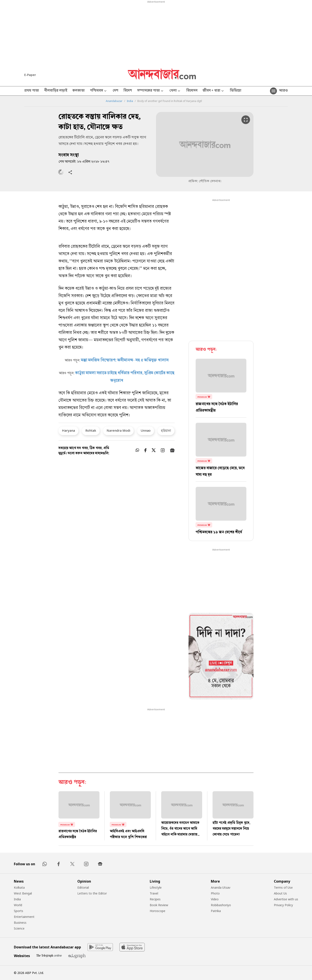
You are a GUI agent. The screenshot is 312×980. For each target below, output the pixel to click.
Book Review (159, 905)
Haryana (68, 430)
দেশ (115, 91)
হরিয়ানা (166, 431)
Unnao (146, 430)
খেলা (175, 91)
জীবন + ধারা (214, 91)
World (18, 905)
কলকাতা (79, 91)
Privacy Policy (283, 905)
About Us (280, 893)
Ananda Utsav (221, 887)
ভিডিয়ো (236, 91)
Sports (19, 911)
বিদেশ (128, 91)
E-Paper (30, 75)
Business (20, 923)
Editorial (83, 887)
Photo (215, 893)
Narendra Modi (118, 430)
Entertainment (24, 917)
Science (19, 928)
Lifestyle (156, 887)
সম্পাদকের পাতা (151, 91)
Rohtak (91, 430)
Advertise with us (286, 899)
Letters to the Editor (92, 893)
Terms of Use (283, 887)
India (130, 101)
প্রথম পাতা (32, 91)
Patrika (216, 911)
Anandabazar (114, 101)
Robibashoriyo (221, 905)
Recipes (155, 899)
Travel (154, 893)
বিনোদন (192, 91)
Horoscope (158, 911)
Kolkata (19, 887)
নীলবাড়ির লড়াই (56, 91)
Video (215, 899)
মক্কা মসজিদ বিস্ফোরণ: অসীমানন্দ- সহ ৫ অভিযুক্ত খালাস (125, 360)
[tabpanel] (221, 657)
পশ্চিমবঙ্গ (99, 91)
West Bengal (23, 893)
